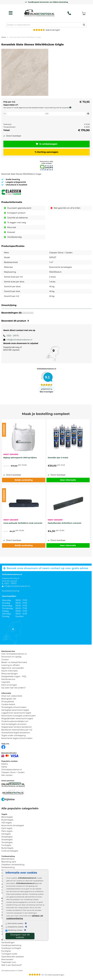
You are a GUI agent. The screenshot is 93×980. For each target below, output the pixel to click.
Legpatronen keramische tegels (16, 713)
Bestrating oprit (9, 862)
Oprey (4, 767)
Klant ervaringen (9, 685)
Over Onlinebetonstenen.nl (14, 654)
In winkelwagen (47, 144)
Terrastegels (7, 842)
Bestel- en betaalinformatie (14, 662)
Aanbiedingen (8, 943)
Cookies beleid (8, 704)
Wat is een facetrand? (12, 965)
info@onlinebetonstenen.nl (19, 340)
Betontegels (7, 817)
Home (4, 37)
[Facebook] (3, 747)
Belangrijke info (9, 699)
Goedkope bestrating (11, 945)
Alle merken (7, 775)
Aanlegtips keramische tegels (15, 710)
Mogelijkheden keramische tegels (17, 719)
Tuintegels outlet (9, 954)
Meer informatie (68, 480)
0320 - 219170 (13, 336)
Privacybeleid (8, 702)
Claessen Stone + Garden (13, 772)
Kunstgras (6, 951)
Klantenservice (8, 679)
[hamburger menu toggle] (11, 13)
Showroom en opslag (11, 657)
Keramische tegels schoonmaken (17, 738)
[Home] (39, 12)
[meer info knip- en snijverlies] (71, 108)
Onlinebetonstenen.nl (12, 770)
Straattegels (7, 840)
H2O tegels (7, 823)
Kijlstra (4, 764)
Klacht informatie (10, 671)
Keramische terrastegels (13, 825)
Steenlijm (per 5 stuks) (58, 458)
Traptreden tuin (9, 962)
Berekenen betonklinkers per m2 (17, 730)
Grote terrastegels (10, 851)
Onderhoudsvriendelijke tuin (15, 721)
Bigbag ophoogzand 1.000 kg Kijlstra (20, 458)
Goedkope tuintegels (11, 948)
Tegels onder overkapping (14, 735)
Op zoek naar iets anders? (13, 688)
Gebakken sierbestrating (13, 865)
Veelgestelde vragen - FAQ (14, 676)
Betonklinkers (8, 859)
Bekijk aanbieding (24, 480)
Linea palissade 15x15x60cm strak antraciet (23, 523)
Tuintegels (6, 845)
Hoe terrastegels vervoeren (14, 724)
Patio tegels (7, 831)
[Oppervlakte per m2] (46, 114)
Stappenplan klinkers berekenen (17, 727)
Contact (5, 660)
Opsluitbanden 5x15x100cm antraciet (65, 523)
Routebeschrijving (11, 591)
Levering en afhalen (11, 665)
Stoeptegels (7, 837)
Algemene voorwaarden (13, 668)
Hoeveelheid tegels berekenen (16, 733)
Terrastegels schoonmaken (14, 707)
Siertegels (6, 834)
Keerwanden (7, 959)
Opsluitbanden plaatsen (13, 957)
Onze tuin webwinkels (12, 696)
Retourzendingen (10, 674)
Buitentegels (7, 820)
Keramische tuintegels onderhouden (19, 716)
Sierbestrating (8, 867)
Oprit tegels (7, 828)
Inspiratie (6, 682)
